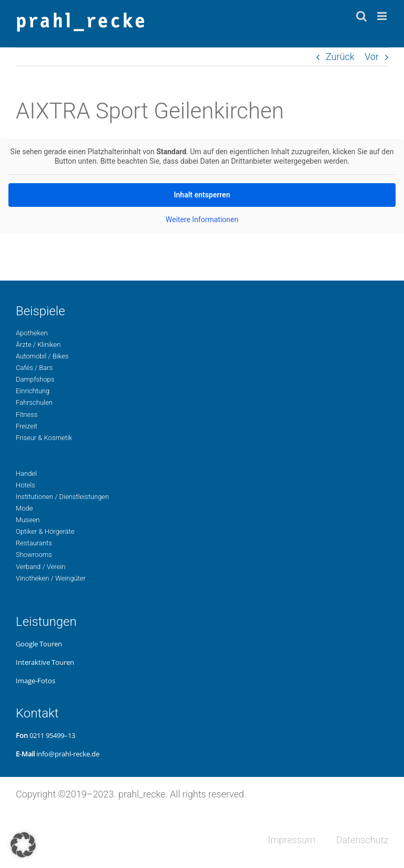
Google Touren (39, 644)
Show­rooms (34, 555)
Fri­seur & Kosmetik (44, 438)
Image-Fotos (36, 681)
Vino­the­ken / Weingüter (51, 578)
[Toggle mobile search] (361, 16)
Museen (28, 520)
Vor (372, 57)
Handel (26, 473)
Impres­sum (291, 840)
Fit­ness (27, 415)
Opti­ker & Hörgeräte (45, 531)
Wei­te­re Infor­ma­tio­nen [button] (202, 220)
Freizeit (27, 426)
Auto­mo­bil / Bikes (42, 356)
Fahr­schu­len (34, 402)
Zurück (340, 57)
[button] (23, 845)
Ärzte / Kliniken (38, 345)
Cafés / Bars (34, 368)
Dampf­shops (35, 379)
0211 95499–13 (52, 735)
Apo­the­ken (32, 333)
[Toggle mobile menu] (383, 16)
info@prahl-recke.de (68, 754)
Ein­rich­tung (33, 391)
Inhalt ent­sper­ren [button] (202, 195)
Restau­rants (34, 543)
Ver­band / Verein (41, 567)
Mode (24, 508)
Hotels (26, 485)
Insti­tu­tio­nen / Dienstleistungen (62, 497)
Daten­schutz (362, 840)
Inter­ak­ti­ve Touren (45, 662)
